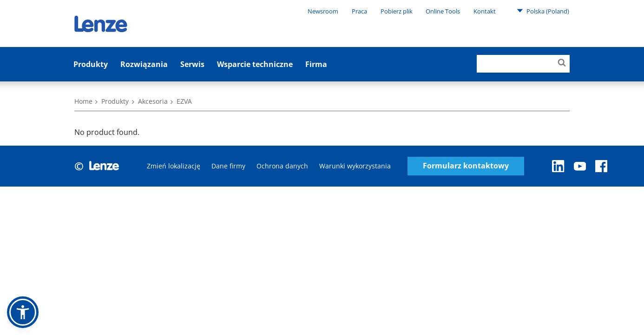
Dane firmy (228, 166)
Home (83, 101)
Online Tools (443, 11)
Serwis (192, 64)
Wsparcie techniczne (255, 64)
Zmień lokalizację (174, 166)
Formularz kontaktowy (466, 166)
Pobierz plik (397, 11)
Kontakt (485, 11)
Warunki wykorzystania (355, 166)
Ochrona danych (282, 166)
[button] (23, 312)
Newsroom (323, 11)
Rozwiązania (144, 64)
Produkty (91, 64)
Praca (359, 11)
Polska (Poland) (543, 11)
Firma (316, 64)
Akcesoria (153, 101)
